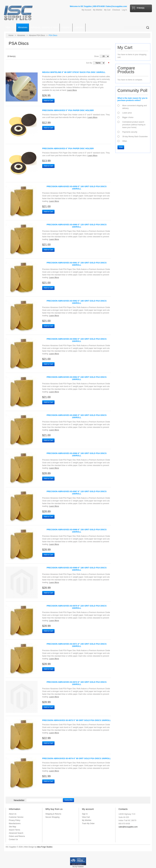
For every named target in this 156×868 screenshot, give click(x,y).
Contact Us (13, 839)
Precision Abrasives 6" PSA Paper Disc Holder (68, 148)
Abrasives (21, 35)
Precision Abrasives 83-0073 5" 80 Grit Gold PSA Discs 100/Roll (76, 720)
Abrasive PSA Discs (37, 35)
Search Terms (14, 830)
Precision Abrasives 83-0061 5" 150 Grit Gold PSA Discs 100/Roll (77, 264)
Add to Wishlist (59, 100)
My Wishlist (98, 10)
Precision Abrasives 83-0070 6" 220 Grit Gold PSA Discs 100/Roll (77, 607)
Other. (125, 141)
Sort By (89, 63)
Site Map (12, 827)
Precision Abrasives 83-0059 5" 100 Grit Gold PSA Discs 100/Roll (77, 188)
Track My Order (88, 823)
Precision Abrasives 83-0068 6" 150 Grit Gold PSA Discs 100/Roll (77, 531)
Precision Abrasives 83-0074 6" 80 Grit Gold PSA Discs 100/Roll (76, 758)
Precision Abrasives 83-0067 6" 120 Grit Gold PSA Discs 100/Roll (77, 493)
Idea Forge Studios (45, 847)
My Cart (107, 10)
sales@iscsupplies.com (128, 827)
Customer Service (16, 817)
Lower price (127, 113)
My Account (86, 10)
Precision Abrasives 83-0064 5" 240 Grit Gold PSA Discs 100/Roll (77, 378)
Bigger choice (128, 117)
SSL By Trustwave (78, 867)
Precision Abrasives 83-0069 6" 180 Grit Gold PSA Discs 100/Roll (77, 569)
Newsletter (19, 800)
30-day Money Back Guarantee (135, 137)
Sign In (85, 814)
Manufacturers (15, 823)
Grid (13, 64)
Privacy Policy (15, 820)
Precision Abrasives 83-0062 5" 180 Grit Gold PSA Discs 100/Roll (77, 302)
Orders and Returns (17, 836)
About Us (13, 814)
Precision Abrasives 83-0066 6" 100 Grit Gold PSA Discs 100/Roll (77, 454)
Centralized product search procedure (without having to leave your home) (134, 125)
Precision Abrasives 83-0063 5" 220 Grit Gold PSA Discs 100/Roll (77, 340)
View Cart (86, 817)
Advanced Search (16, 833)
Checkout (116, 10)
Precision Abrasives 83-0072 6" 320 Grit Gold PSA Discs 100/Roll (77, 683)
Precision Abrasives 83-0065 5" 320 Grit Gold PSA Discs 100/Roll (77, 416)
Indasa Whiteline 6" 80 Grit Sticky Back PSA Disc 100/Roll (74, 72)
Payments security (130, 132)
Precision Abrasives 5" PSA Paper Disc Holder (68, 110)
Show (96, 56)
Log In (124, 10)
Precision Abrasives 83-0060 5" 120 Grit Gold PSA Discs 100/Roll (77, 226)
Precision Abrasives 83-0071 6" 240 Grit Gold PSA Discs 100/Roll (77, 645)
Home (11, 35)
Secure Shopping (52, 817)
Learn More (72, 90)
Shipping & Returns (53, 814)
